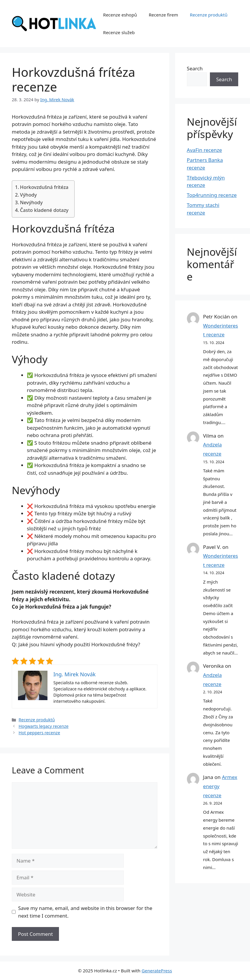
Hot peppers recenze (39, 733)
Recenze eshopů (120, 15)
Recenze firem (163, 15)
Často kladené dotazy (44, 210)
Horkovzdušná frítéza (44, 187)
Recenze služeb (119, 32)
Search (195, 68)
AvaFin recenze (204, 150)
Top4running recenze (212, 195)
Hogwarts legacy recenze (43, 726)
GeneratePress (157, 971)
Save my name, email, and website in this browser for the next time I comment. (85, 912)
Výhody (28, 195)
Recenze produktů (209, 15)
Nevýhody (31, 202)
